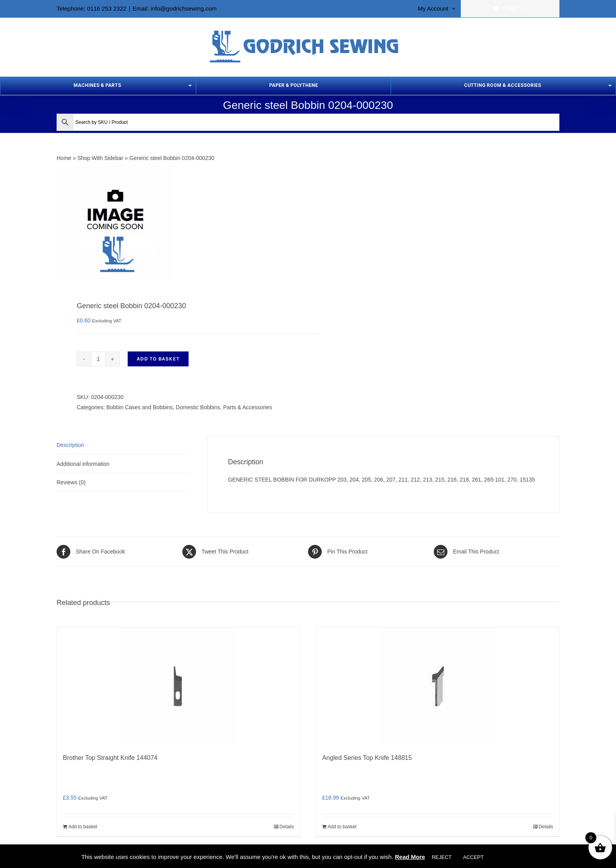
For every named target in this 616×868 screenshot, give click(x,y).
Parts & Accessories (248, 407)
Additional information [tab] (83, 464)
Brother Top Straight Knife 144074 (110, 758)
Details (287, 827)
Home (64, 158)
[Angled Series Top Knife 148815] (438, 686)
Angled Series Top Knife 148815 (367, 758)
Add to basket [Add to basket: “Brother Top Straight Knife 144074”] (83, 827)
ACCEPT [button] (473, 857)
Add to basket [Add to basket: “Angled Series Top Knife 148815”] (342, 827)
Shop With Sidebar (100, 158)
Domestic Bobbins (198, 407)
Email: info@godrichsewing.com (175, 8)
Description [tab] (70, 445)
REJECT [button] (442, 857)
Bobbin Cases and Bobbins (140, 407)
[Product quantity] (98, 359)
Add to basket (158, 359)
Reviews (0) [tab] (71, 482)
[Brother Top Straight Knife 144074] (178, 686)
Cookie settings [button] (512, 857)
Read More (410, 857)
